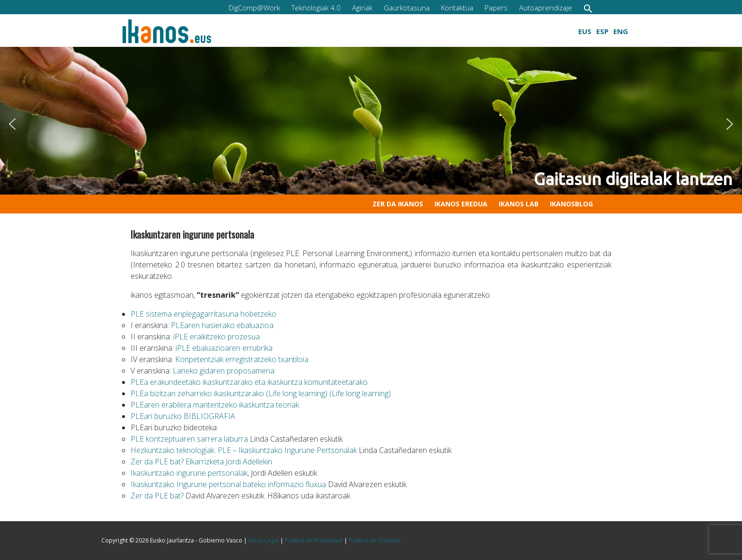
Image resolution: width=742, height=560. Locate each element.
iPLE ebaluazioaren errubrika (224, 348)
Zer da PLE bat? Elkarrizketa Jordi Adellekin (201, 462)
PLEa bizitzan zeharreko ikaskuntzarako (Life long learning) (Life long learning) (261, 393)
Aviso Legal (264, 540)
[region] (371, 124)
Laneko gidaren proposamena (223, 371)
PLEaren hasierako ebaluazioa (222, 325)
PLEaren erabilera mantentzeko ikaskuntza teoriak (215, 405)
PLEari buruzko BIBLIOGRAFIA (183, 416)
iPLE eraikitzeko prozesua (216, 337)
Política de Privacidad (314, 540)
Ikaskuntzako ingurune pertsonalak (189, 473)
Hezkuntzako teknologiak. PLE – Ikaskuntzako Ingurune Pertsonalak (244, 450)
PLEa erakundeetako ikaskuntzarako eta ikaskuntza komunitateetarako (249, 382)
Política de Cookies (374, 540)
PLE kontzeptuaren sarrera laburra (189, 439)
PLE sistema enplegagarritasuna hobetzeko (203, 314)
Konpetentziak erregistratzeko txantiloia (242, 359)
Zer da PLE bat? (157, 496)
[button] (588, 8)
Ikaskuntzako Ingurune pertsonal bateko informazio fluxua (228, 484)
